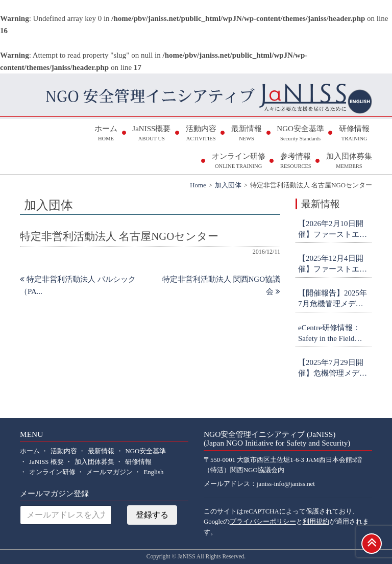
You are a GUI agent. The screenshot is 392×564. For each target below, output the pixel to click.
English (153, 472)
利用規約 (316, 522)
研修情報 (354, 134)
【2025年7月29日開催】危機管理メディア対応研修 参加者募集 (334, 369)
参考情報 (296, 162)
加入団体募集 (349, 162)
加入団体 (228, 185)
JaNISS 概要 (46, 462)
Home (198, 185)
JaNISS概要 (151, 134)
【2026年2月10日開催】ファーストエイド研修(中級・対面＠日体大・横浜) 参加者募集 (334, 230)
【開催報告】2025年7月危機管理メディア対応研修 (333, 299)
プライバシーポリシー (263, 522)
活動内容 (201, 134)
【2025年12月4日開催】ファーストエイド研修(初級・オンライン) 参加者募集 (334, 264)
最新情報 (247, 134)
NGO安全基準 (300, 134)
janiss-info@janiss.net (286, 484)
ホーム (106, 134)
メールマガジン (109, 472)
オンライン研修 (239, 162)
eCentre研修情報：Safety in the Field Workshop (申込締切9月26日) (333, 334)
